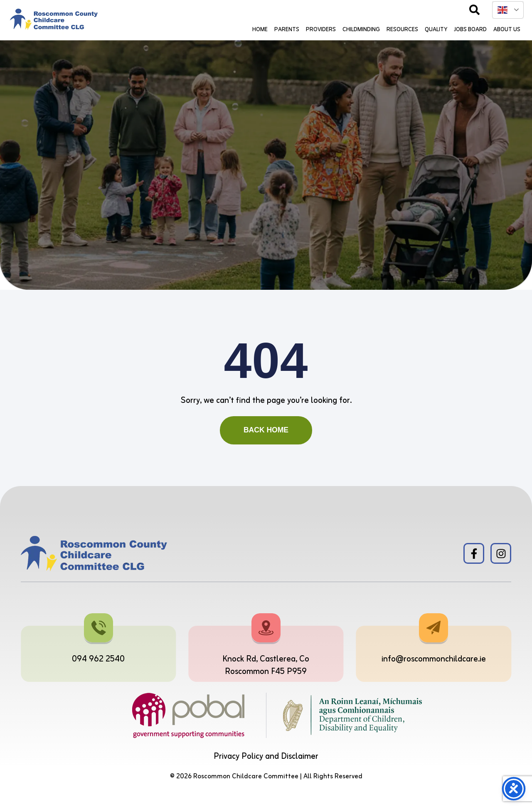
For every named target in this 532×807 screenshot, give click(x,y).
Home (260, 30)
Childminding (361, 30)
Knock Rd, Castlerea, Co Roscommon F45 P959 (266, 665)
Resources (402, 30)
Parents (287, 30)
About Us (507, 30)
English (502, 10)
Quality (436, 30)
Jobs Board (470, 30)
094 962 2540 (98, 659)
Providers (321, 30)
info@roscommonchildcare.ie (434, 659)
